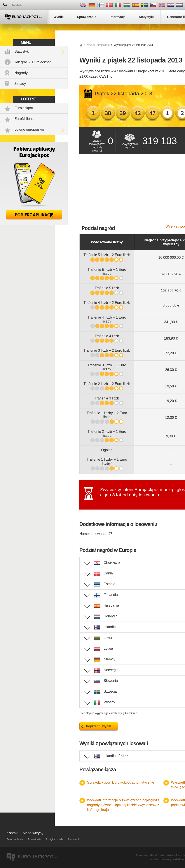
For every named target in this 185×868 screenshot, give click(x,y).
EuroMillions (24, 119)
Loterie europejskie (29, 129)
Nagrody (21, 73)
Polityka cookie (54, 839)
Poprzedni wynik (99, 726)
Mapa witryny (33, 833)
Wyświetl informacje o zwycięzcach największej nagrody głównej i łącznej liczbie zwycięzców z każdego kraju (124, 805)
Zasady (20, 84)
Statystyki (22, 51)
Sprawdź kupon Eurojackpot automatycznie (121, 782)
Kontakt (12, 833)
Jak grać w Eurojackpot (32, 62)
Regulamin (74, 839)
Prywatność (35, 839)
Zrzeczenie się (15, 839)
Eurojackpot (24, 108)
